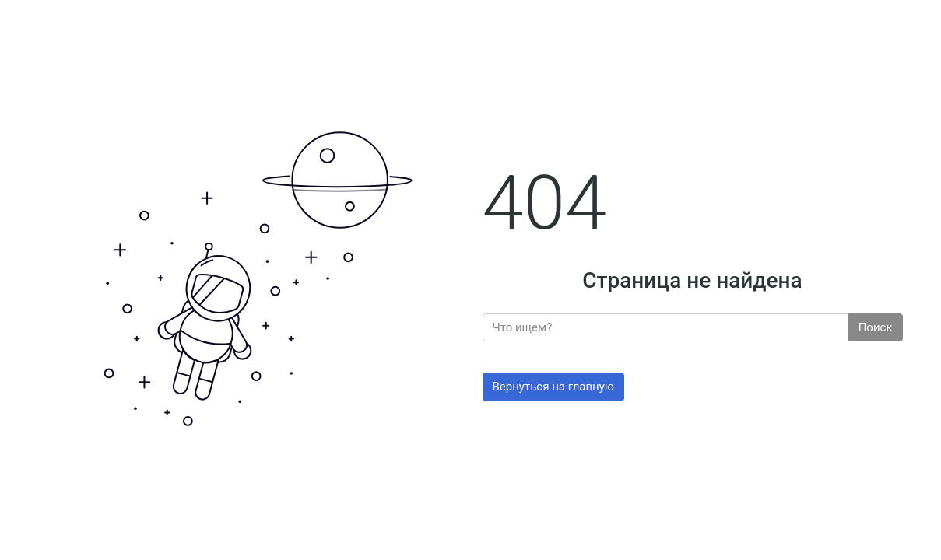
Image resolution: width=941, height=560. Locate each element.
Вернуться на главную (554, 387)
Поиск (876, 327)
